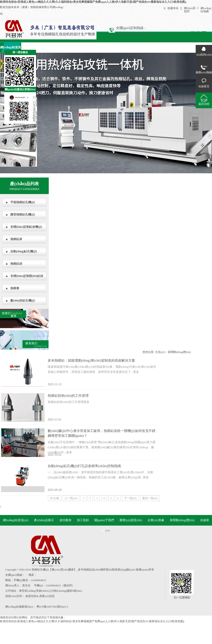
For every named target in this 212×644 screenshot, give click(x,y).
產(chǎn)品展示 (32, 47)
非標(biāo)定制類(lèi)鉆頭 (27, 276)
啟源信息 (31, 596)
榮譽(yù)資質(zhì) (131, 520)
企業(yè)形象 (138, 47)
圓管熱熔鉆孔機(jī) (23, 214)
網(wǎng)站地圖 (206, 10)
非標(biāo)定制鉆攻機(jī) (26, 227)
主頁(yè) (160, 352)
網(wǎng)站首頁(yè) (16, 520)
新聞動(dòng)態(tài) (179, 352)
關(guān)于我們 (96, 47)
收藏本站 (173, 8)
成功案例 (53, 47)
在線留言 (180, 47)
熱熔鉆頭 (16, 264)
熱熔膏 (15, 288)
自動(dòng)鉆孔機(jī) (24, 251)
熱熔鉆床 (16, 239)
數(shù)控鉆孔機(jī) (23, 300)
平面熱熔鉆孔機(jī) (23, 202)
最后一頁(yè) (150, 498)
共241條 (54, 498)
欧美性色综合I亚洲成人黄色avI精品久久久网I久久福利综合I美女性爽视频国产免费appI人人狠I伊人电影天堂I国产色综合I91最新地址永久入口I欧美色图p (93, 2)
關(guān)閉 (29, 127)
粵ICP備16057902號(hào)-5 (52, 607)
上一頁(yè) (71, 498)
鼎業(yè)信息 (47, 596)
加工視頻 (74, 47)
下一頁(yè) (130, 498)
